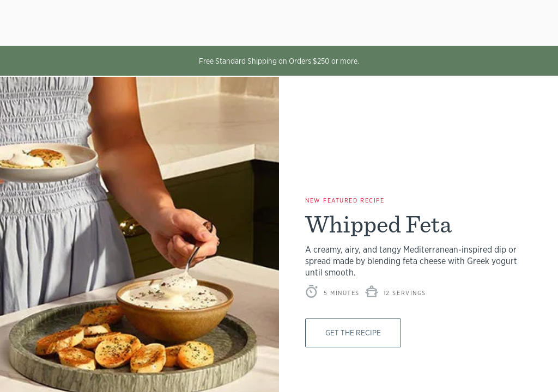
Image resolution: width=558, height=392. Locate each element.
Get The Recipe (357, 333)
